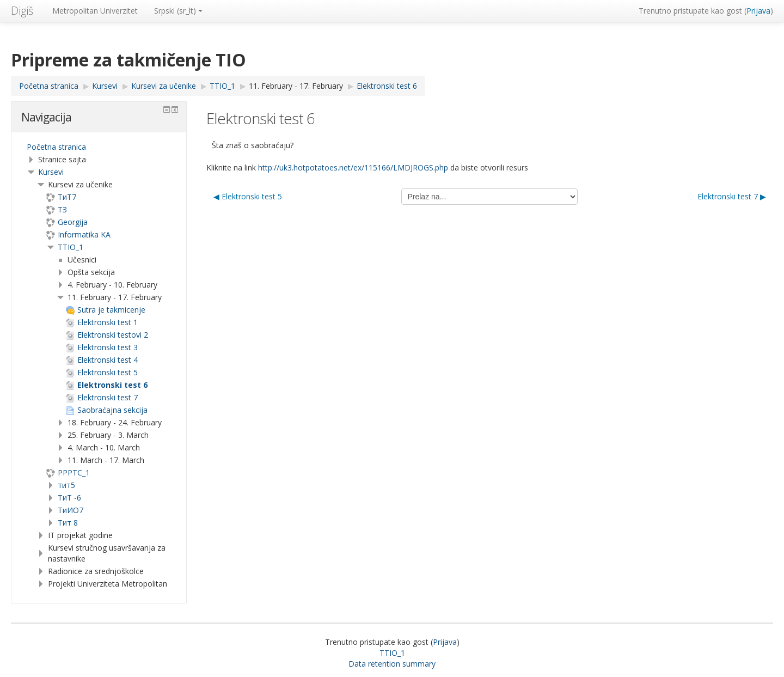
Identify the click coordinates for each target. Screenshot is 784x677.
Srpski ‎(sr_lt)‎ (178, 11)
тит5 (66, 485)
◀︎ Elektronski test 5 (248, 196)
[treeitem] (99, 147)
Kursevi (51, 172)
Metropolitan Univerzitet (95, 11)
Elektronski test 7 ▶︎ (732, 196)
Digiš (22, 11)
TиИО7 (71, 510)
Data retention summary (392, 664)
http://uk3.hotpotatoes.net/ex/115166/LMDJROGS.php (353, 167)
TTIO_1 (71, 247)
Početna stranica (56, 147)
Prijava (758, 11)
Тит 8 (68, 523)
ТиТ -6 (69, 498)
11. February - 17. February (296, 86)
